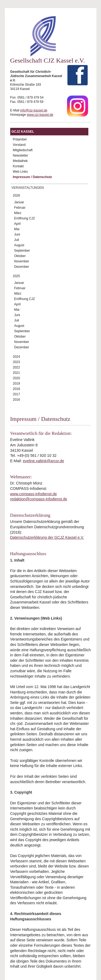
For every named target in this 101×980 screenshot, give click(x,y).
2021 (17, 373)
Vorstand (19, 145)
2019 (17, 384)
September (22, 251)
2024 (17, 357)
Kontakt (18, 166)
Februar (20, 208)
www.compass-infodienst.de (34, 494)
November (22, 261)
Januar (19, 202)
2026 (17, 196)
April (18, 224)
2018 (17, 389)
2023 (17, 362)
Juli (17, 240)
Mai (17, 229)
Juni (17, 234)
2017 (17, 394)
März (18, 213)
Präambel (20, 139)
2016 (17, 400)
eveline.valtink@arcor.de (43, 461)
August (19, 245)
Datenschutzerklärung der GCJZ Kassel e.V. (47, 537)
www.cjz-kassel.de (40, 115)
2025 (17, 276)
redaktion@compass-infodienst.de (39, 499)
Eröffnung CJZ (25, 218)
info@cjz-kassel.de (34, 110)
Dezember (22, 267)
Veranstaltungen (28, 188)
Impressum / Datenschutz (32, 177)
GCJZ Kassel (23, 132)
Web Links (20, 172)
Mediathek (20, 161)
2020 (17, 378)
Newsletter (21, 156)
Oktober (20, 256)
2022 (17, 367)
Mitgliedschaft (23, 150)
